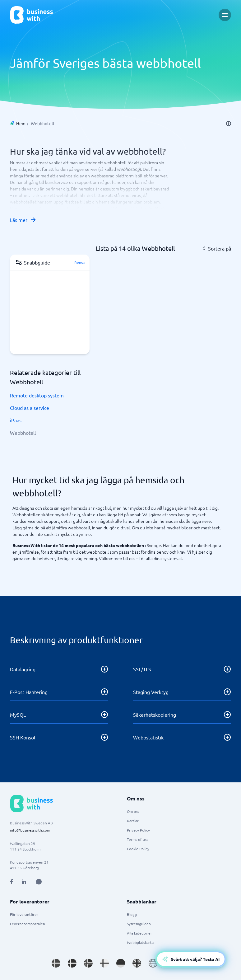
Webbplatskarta (140, 942)
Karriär (133, 821)
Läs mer (23, 220)
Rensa (79, 262)
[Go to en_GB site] (137, 963)
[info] (229, 124)
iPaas (16, 420)
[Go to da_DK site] (72, 963)
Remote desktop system (37, 395)
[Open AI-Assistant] (191, 959)
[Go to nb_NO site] (88, 963)
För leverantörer (24, 914)
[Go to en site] (153, 963)
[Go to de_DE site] (121, 963)
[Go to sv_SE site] (56, 963)
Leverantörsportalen (28, 924)
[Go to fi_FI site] (104, 963)
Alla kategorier (139, 933)
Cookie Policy (138, 849)
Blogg (132, 914)
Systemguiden (139, 924)
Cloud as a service (30, 408)
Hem (21, 123)
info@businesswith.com (30, 830)
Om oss (133, 811)
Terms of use (138, 839)
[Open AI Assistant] (39, 882)
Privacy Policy (138, 830)
